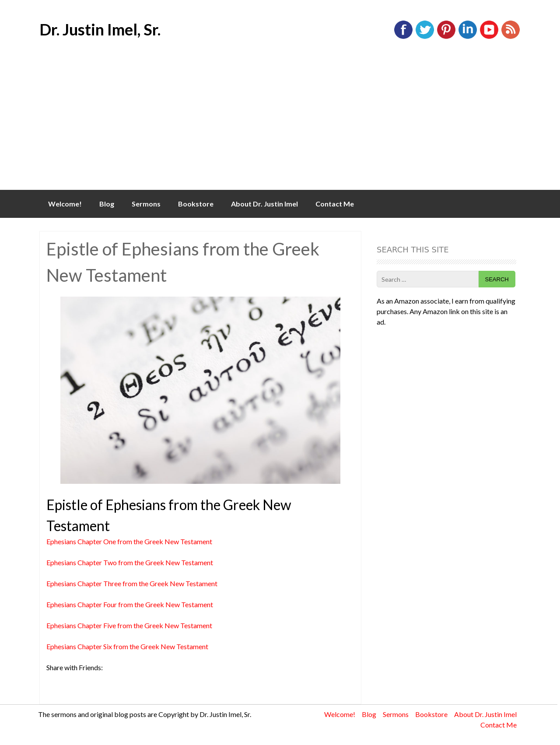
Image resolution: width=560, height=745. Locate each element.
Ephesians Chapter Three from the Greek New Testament (132, 583)
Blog (107, 204)
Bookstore (196, 204)
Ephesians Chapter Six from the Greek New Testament (127, 646)
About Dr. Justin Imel (264, 204)
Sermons (146, 204)
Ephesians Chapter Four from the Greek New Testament (130, 604)
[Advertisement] (280, 124)
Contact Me (335, 204)
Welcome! (65, 204)
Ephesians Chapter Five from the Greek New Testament (129, 625)
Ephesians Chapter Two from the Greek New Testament (130, 562)
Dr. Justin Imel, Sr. (100, 29)
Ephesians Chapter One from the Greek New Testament (129, 541)
